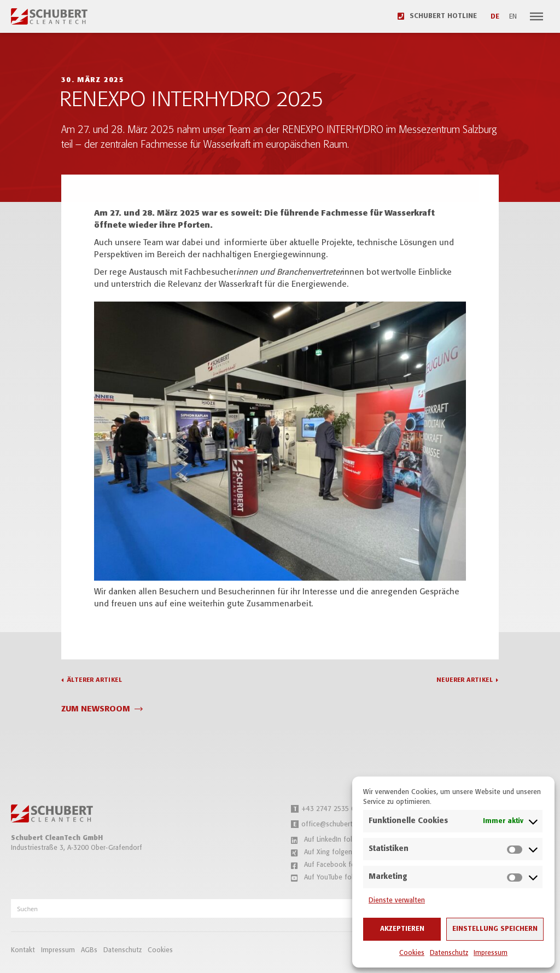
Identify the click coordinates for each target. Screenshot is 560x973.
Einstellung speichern (495, 929)
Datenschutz (449, 953)
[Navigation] (536, 16)
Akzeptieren (402, 929)
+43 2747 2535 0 (323, 809)
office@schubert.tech (329, 824)
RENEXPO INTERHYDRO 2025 (191, 100)
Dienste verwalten (397, 900)
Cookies (412, 953)
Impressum (491, 953)
